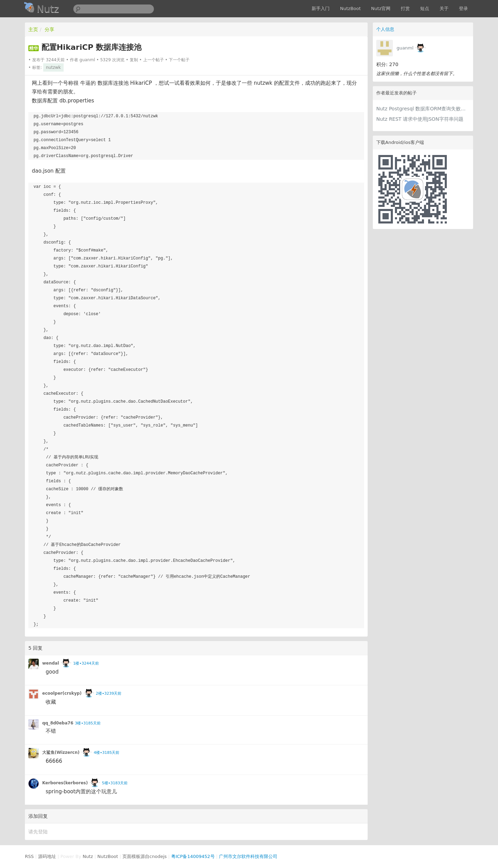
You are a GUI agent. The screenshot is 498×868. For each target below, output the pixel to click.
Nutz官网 (381, 8)
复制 (134, 60)
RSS (29, 856)
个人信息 (385, 29)
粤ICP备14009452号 (193, 856)
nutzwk (53, 67)
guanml (405, 48)
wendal (51, 663)
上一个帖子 (154, 60)
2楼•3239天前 (109, 693)
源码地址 (47, 856)
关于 (444, 8)
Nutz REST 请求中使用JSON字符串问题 (420, 119)
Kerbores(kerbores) (65, 783)
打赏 (405, 8)
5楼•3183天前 (115, 783)
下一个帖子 (179, 60)
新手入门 (321, 8)
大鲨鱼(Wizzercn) (61, 752)
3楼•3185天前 (87, 723)
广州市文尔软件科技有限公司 (248, 856)
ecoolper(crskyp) (62, 693)
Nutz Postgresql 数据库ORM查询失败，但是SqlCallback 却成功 (423, 109)
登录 (463, 8)
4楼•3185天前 (107, 753)
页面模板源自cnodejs (145, 856)
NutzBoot (350, 8)
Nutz (88, 856)
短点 (425, 8)
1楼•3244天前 (86, 663)
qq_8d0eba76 (58, 723)
